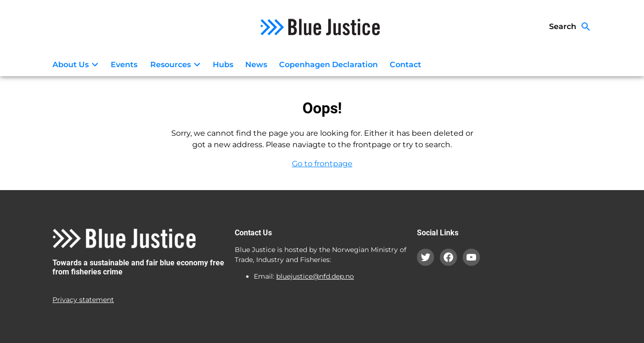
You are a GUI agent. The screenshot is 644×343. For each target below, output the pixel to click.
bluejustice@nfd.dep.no (315, 276)
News (256, 65)
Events (124, 65)
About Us (77, 65)
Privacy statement (83, 300)
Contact (405, 65)
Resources (177, 65)
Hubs (223, 65)
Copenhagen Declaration (328, 65)
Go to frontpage (322, 164)
